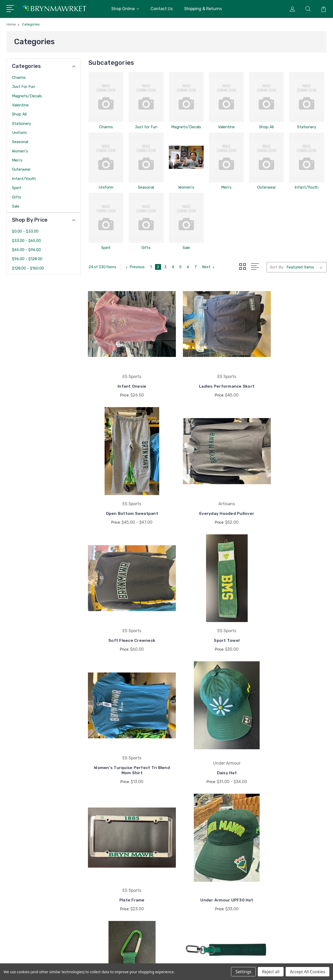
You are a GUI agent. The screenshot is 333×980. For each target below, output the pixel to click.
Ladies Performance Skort (207, 372)
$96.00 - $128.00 (27, 259)
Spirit (17, 188)
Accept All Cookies (308, 972)
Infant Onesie (126, 372)
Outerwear (21, 169)
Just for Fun (24, 87)
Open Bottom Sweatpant (289, 372)
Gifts (17, 197)
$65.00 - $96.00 (26, 250)
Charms (19, 78)
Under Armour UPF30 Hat (126, 718)
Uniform (19, 133)
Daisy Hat (207, 604)
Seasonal (20, 142)
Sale (16, 206)
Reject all (271, 972)
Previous (135, 267)
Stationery (21, 124)
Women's (20, 151)
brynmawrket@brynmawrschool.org (41, 874)
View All (278, 898)
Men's (17, 160)
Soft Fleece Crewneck (207, 486)
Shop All (19, 114)
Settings (243, 972)
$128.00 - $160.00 (28, 268)
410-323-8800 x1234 (33, 864)
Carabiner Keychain (208, 718)
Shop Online (125, 9)
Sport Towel (290, 486)
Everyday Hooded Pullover (125, 486)
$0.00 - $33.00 (25, 231)
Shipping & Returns (203, 9)
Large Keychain (290, 718)
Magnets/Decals (27, 96)
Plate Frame (290, 604)
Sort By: (277, 267)
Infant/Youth (24, 179)
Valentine (20, 105)
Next (209, 267)
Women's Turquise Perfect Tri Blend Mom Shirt (126, 602)
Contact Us (162, 9)
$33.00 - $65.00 (26, 241)
